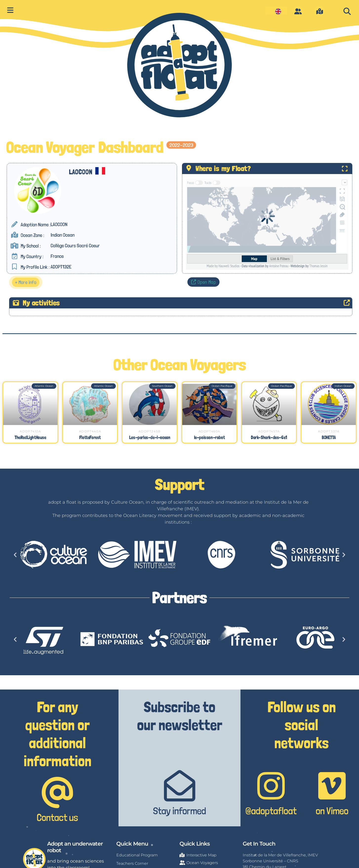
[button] (347, 11)
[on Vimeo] (332, 786)
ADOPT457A (269, 431)
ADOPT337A (329, 431)
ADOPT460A (209, 431)
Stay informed (180, 811)
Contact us (57, 817)
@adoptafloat (271, 811)
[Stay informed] (180, 786)
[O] (298, 11)
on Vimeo (332, 811)
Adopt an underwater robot (75, 847)
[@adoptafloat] (271, 786)
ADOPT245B (150, 431)
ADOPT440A (90, 431)
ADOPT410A (30, 431)
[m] (319, 11)
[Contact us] (57, 792)
